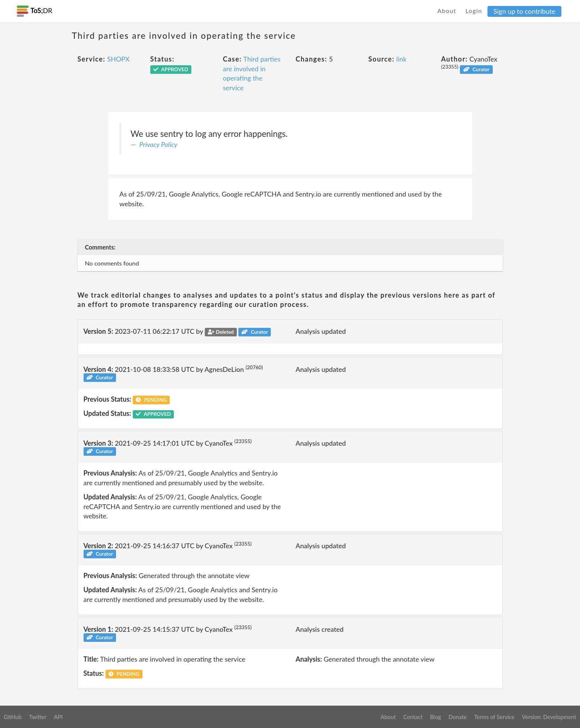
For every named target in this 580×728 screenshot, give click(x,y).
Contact (413, 717)
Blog (435, 717)
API (58, 717)
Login (474, 11)
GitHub (13, 717)
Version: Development (549, 717)
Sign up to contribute (524, 11)
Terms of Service (494, 717)
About (447, 11)
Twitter (38, 717)
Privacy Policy (159, 144)
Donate (457, 717)
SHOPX (118, 59)
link (401, 59)
